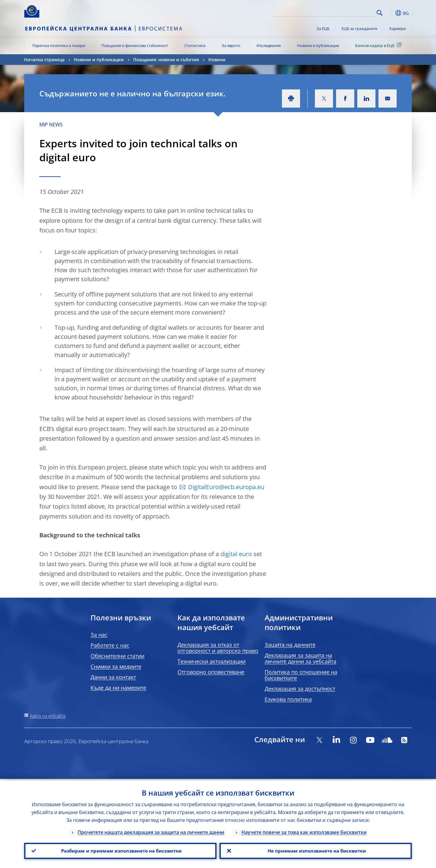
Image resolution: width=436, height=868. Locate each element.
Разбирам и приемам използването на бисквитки (120, 850)
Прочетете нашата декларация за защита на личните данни (151, 831)
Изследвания (269, 45)
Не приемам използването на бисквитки (316, 850)
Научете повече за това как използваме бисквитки (304, 831)
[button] (391, 13)
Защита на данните (290, 645)
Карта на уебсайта (48, 716)
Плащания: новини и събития (166, 60)
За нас (99, 635)
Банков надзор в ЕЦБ (379, 45)
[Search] (344, 12)
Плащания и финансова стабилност (135, 45)
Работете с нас (110, 645)
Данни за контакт (113, 677)
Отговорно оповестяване (211, 672)
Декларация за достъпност (300, 689)
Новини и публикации (318, 45)
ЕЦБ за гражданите (359, 28)
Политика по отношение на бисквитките (301, 675)
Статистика (195, 45)
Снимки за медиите (116, 666)
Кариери (398, 28)
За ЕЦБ (323, 28)
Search (380, 13)
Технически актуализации (211, 661)
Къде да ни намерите (118, 688)
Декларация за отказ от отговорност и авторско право (218, 648)
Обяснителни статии (117, 656)
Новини (217, 60)
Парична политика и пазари (59, 45)
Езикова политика (288, 699)
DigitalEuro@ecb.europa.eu (226, 487)
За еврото (231, 45)
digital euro (236, 554)
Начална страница (44, 60)
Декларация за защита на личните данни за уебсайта (301, 658)
